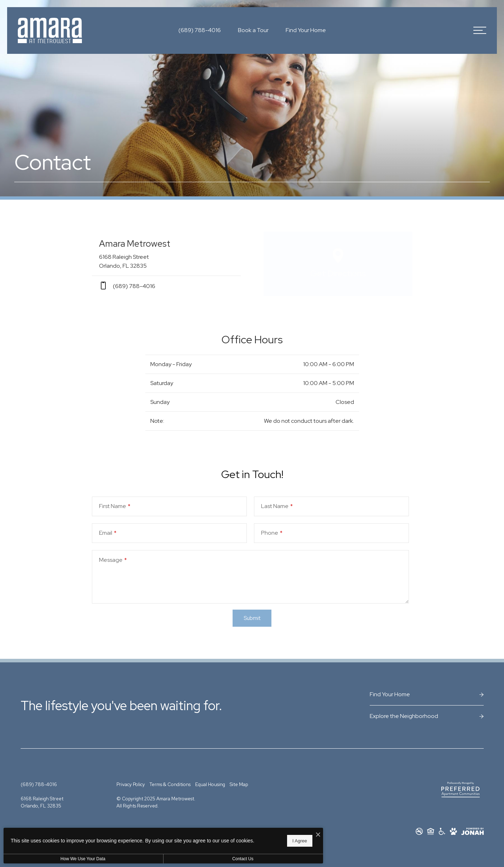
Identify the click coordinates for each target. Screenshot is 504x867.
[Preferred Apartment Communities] (461, 790)
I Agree (230, 839)
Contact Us (190, 859)
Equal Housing (210, 784)
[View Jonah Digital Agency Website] (472, 831)
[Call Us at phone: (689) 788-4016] (166, 286)
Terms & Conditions (170, 784)
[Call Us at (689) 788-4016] (200, 30)
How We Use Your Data (66, 859)
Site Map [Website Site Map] (239, 784)
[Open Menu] (480, 30)
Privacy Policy (131, 784)
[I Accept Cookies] (248, 831)
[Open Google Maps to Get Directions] (338, 264)
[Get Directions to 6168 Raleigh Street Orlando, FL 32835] (166, 254)
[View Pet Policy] (453, 831)
